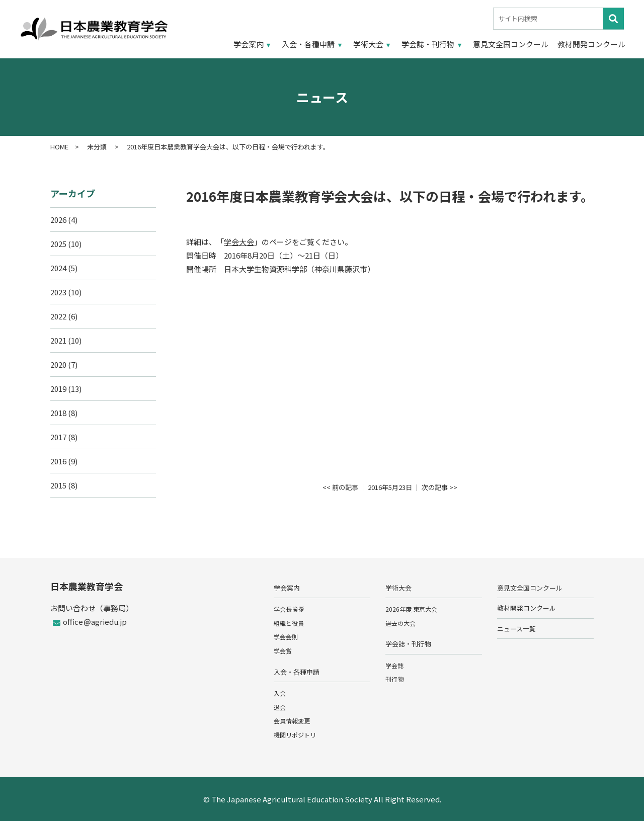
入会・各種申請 (308, 44)
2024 (58, 268)
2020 (58, 364)
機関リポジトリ (295, 735)
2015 (58, 485)
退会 (280, 707)
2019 (58, 389)
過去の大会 (400, 623)
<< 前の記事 (340, 487)
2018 (58, 413)
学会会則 (286, 637)
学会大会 (239, 242)
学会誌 (394, 665)
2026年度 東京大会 (411, 609)
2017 (58, 437)
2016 (58, 461)
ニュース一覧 (516, 629)
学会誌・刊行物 (428, 44)
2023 (58, 292)
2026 (58, 220)
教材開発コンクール (591, 44)
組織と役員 (289, 623)
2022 (58, 316)
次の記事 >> (439, 487)
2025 (58, 244)
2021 (58, 340)
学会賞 (283, 651)
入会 (280, 693)
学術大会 (368, 44)
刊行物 (394, 679)
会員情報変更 (292, 721)
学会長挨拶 (289, 609)
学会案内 (249, 44)
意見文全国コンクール (511, 44)
